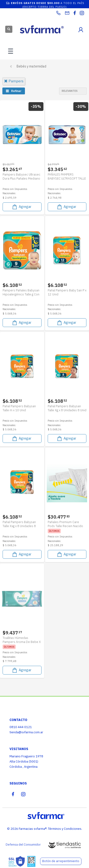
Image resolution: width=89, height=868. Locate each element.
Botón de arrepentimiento (61, 861)
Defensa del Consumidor (23, 845)
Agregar (21, 207)
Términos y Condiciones (65, 829)
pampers (14, 81)
